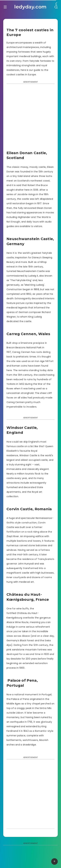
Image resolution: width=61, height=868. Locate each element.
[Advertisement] (30, 118)
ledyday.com (30, 7)
